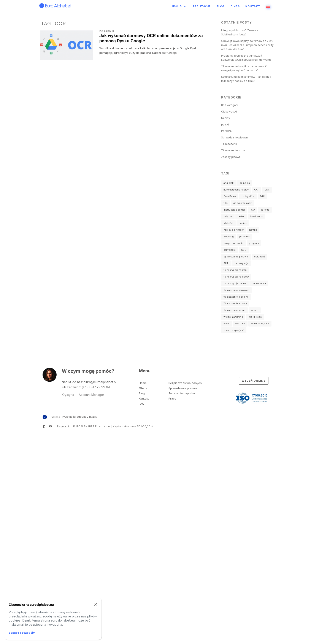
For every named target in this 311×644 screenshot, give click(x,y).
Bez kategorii (230, 105)
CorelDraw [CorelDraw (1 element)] (230, 196)
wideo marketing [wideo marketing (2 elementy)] (233, 317)
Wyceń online (254, 381)
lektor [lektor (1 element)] (241, 216)
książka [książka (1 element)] (228, 216)
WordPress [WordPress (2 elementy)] (255, 317)
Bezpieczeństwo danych (185, 383)
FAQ (142, 404)
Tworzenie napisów (182, 393)
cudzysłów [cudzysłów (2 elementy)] (248, 196)
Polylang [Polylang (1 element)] (229, 236)
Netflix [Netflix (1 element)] (253, 230)
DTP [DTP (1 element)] (262, 196)
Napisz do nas (72, 382)
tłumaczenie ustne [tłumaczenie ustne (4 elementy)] (234, 310)
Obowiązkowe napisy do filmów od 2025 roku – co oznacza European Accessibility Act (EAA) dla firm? (247, 45)
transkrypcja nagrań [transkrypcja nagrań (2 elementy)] (235, 270)
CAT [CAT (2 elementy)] (257, 190)
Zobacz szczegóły (22, 633)
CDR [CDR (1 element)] (267, 190)
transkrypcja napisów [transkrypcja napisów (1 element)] (236, 277)
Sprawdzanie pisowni (235, 137)
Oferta (143, 388)
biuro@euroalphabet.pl (100, 382)
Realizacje (202, 6)
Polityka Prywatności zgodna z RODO (74, 417)
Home (143, 383)
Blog (221, 6)
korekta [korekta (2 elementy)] (265, 210)
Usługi (177, 6)
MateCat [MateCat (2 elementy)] (228, 223)
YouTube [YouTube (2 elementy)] (240, 324)
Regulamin (64, 426)
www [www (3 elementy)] (226, 324)
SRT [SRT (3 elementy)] (226, 263)
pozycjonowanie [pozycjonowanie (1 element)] (233, 243)
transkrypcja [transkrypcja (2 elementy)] (241, 263)
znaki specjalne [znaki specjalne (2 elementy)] (260, 324)
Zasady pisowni (231, 157)
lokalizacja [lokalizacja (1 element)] (256, 216)
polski (225, 125)
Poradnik (107, 31)
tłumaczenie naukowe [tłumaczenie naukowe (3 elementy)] (236, 290)
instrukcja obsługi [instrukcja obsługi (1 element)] (234, 210)
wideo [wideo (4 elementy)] (255, 310)
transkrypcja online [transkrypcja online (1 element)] (235, 283)
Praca (172, 398)
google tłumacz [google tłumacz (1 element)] (242, 203)
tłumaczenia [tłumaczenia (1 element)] (259, 283)
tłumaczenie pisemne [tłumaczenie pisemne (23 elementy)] (236, 297)
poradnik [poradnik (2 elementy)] (244, 236)
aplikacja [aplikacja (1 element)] (245, 183)
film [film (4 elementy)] (226, 203)
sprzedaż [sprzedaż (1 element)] (260, 257)
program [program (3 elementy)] (254, 243)
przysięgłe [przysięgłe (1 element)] (230, 250)
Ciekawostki (229, 112)
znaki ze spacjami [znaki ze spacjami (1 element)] (234, 330)
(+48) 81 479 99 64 (96, 387)
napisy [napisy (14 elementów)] (243, 223)
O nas (235, 6)
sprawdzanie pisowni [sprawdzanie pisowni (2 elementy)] (236, 257)
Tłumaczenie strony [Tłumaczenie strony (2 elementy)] (235, 303)
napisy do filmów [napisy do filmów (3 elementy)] (234, 230)
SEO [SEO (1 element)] (244, 250)
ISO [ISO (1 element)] (253, 210)
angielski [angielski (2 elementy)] (229, 183)
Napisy (226, 118)
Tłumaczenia (229, 144)
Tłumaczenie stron (233, 150)
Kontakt (253, 6)
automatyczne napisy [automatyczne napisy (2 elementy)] (236, 190)
